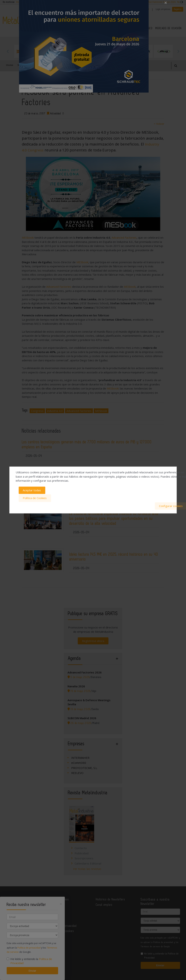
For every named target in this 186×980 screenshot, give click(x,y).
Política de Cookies (35, 498)
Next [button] (178, 51)
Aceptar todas (32, 491)
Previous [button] (8, 51)
